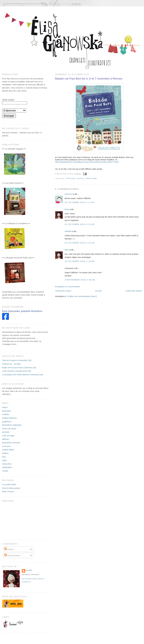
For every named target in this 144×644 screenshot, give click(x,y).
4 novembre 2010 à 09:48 (80, 280)
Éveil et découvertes (11, 488)
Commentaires (12, 555)
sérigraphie (7, 467)
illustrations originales (12, 425)
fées (4, 457)
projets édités (8, 450)
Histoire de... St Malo (11, 364)
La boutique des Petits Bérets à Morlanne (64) (23, 375)
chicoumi (69, 194)
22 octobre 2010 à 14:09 (80, 224)
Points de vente (9, 429)
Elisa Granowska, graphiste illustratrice (22, 311)
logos (5, 460)
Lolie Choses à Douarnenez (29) (17, 371)
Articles (9, 549)
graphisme (91, 178)
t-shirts (5, 471)
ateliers (5, 453)
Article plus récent (63, 291)
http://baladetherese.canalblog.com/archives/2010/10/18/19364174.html (87, 162)
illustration (7, 411)
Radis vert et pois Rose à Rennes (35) (19, 367)
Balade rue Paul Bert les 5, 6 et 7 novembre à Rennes (89, 79)
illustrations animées (11, 443)
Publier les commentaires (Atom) (82, 296)
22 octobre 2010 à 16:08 (80, 261)
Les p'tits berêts (9, 484)
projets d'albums (9, 418)
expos (81, 178)
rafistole (68, 231)
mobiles (6, 414)
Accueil (98, 291)
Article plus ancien (134, 291)
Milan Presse (8, 491)
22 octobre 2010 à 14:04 (80, 202)
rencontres (7, 464)
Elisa (67, 209)
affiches (71, 178)
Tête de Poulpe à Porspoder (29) (17, 360)
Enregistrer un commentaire (67, 286)
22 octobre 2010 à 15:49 (80, 243)
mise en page (8, 436)
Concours (6, 446)
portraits (6, 432)
